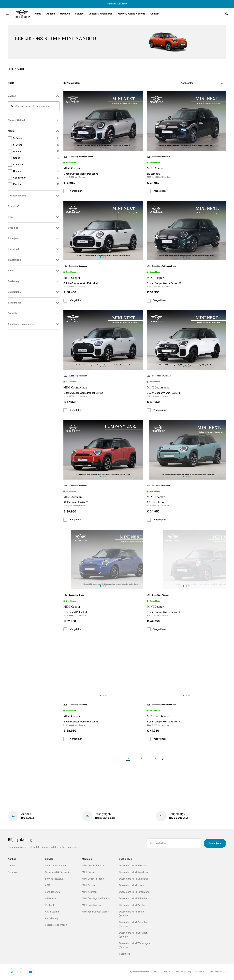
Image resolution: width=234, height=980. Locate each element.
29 (155, 759)
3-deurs (36, 138)
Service (79, 14)
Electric (36, 184)
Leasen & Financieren (101, 14)
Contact (155, 14)
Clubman (36, 165)
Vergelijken (76, 191)
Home (38, 14)
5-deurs (36, 145)
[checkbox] (65, 191)
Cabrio (36, 158)
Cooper (36, 171)
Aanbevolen (202, 83)
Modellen (65, 14)
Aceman (36, 152)
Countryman (36, 178)
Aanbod (51, 14)
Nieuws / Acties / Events (131, 14)
